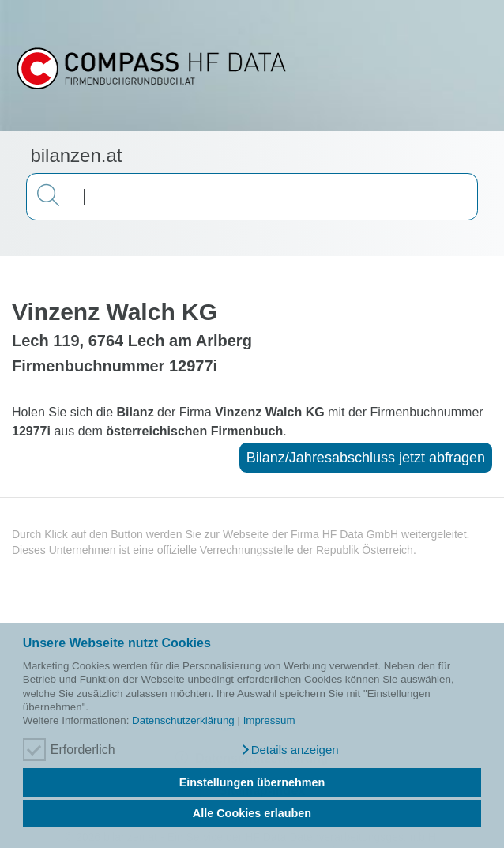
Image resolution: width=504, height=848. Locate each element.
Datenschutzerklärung (183, 720)
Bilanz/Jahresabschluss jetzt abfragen (366, 458)
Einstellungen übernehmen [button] (252, 782)
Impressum (269, 720)
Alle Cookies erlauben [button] (252, 813)
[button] (289, 750)
